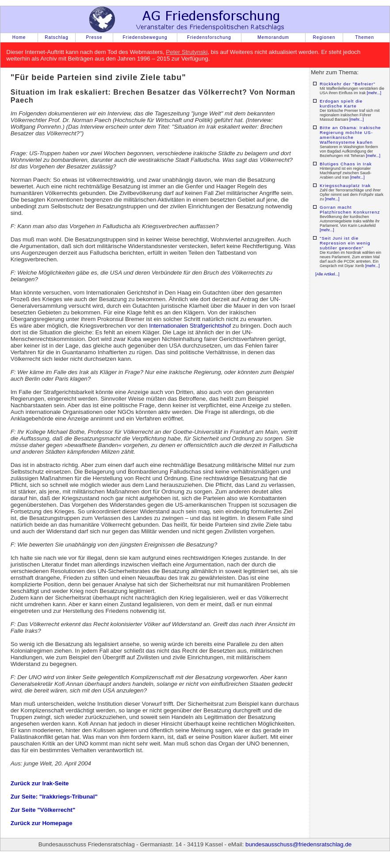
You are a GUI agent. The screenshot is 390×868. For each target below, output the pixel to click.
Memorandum (273, 37)
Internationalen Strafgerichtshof (190, 326)
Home (19, 37)
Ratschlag (56, 37)
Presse (94, 37)
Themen (365, 37)
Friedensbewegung (145, 37)
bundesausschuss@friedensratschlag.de (298, 844)
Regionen (324, 37)
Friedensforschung (209, 37)
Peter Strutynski (187, 52)
